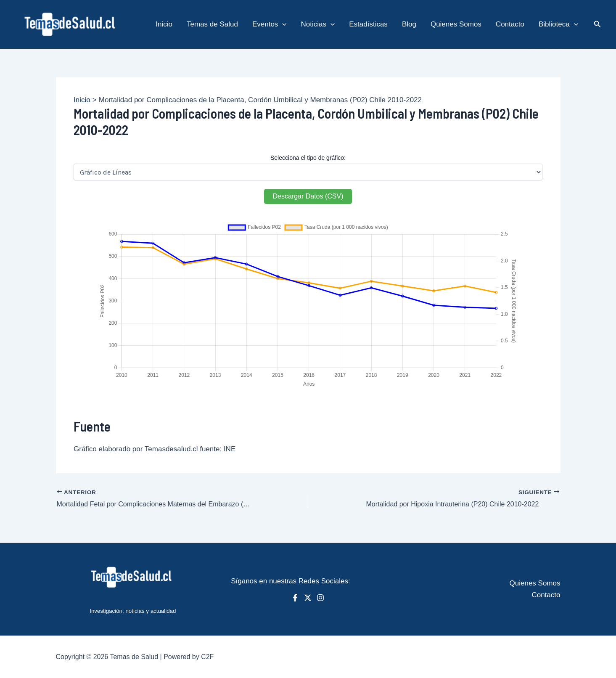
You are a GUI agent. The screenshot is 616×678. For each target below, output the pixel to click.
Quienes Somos (535, 583)
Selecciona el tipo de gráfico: (308, 158)
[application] (282, 24)
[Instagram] (320, 598)
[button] (597, 24)
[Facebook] (295, 598)
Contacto (546, 595)
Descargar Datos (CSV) (308, 196)
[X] (308, 598)
